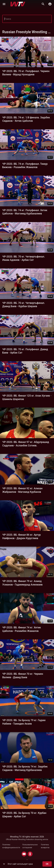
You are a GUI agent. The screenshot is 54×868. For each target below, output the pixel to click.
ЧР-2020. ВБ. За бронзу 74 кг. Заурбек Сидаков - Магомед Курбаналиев (25, 768)
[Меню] (4, 4)
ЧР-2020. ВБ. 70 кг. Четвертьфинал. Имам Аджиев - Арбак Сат (24, 258)
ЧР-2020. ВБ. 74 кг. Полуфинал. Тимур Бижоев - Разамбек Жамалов (25, 166)
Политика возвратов (45, 846)
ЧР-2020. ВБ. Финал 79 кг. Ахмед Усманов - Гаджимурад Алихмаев (22, 583)
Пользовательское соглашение (30, 846)
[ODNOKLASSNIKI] (30, 854)
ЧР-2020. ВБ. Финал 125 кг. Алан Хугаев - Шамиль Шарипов (27, 397)
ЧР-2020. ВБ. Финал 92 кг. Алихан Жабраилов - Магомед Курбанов (22, 490)
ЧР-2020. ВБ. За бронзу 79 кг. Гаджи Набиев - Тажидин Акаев (24, 722)
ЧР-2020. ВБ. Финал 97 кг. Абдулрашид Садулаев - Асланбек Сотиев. (26, 444)
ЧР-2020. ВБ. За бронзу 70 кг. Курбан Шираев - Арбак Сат (24, 815)
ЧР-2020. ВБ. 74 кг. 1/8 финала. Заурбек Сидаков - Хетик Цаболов (26, 119)
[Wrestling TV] (18, 4)
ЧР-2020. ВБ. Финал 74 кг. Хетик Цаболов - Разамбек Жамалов (22, 629)
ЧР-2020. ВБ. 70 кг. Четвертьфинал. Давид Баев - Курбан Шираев (24, 305)
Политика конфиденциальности (11, 846)
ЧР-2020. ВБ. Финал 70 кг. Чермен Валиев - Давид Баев (23, 676)
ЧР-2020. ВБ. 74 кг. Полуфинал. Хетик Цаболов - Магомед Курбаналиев (25, 212)
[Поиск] (43, 4)
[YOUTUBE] (24, 854)
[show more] (4, 864)
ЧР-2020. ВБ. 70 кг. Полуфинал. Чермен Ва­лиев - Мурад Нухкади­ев (26, 73)
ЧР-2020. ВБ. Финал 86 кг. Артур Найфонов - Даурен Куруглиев (22, 536)
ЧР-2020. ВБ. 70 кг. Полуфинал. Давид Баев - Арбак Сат (25, 351)
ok (47, 864)
